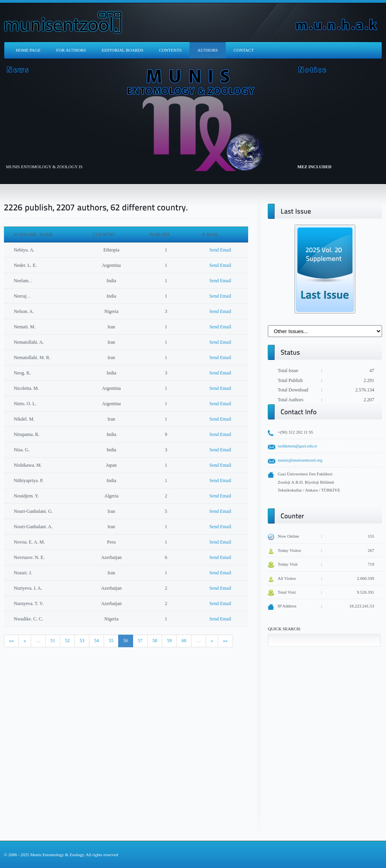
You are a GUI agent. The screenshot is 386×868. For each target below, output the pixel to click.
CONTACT (244, 50)
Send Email (220, 250)
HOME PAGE (28, 50)
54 (96, 641)
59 (169, 641)
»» (225, 641)
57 (140, 641)
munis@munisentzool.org (300, 460)
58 (155, 641)
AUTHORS (208, 50)
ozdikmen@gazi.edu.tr (297, 446)
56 (126, 641)
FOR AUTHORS (71, 50)
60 (184, 641)
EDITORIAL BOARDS (122, 50)
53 (82, 641)
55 (111, 641)
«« (11, 641)
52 (67, 641)
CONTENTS (170, 50)
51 (53, 641)
